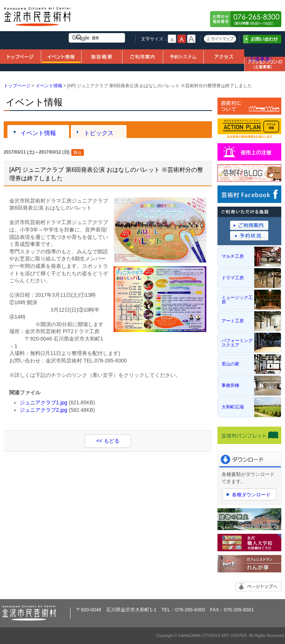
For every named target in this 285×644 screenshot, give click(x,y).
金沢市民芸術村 (38, 19)
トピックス (99, 133)
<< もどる (108, 441)
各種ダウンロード (251, 495)
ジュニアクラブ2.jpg (43, 410)
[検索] (98, 38)
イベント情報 (61, 56)
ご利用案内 (142, 56)
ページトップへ (258, 586)
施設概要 (102, 56)
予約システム (183, 56)
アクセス (224, 56)
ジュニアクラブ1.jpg (43, 402)
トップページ (20, 56)
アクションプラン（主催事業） (265, 55)
